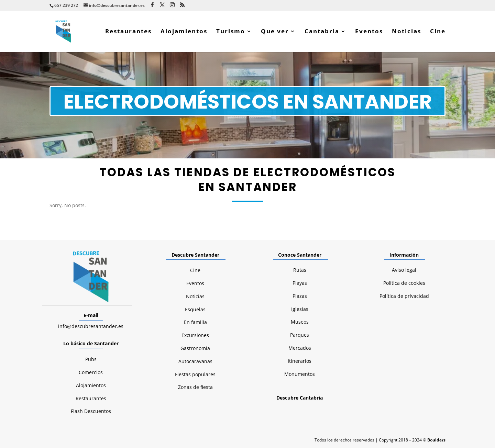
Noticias (406, 32)
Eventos (369, 32)
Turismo (231, 32)
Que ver (275, 32)
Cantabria (322, 32)
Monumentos (300, 374)
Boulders (436, 440)
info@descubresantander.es (91, 327)
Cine (438, 32)
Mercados (300, 348)
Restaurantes (128, 32)
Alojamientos (184, 32)
